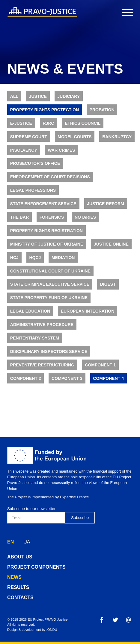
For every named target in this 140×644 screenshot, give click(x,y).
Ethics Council (83, 123)
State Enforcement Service (43, 204)
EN (10, 542)
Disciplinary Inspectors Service (49, 351)
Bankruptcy (117, 137)
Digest (108, 284)
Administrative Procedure (42, 325)
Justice (38, 96)
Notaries (85, 217)
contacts (20, 597)
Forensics (52, 217)
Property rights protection (45, 110)
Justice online (111, 244)
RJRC (49, 123)
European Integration (88, 311)
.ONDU (52, 630)
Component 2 (26, 378)
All (14, 96)
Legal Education (30, 311)
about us (20, 557)
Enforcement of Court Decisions (50, 177)
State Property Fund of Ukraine (49, 298)
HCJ (14, 258)
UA (27, 542)
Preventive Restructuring (42, 365)
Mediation (63, 258)
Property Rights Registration (46, 231)
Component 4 (108, 378)
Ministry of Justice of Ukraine (47, 244)
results (18, 587)
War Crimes (61, 150)
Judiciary (69, 96)
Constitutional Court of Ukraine (50, 271)
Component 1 (100, 365)
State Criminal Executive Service (50, 284)
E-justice (21, 123)
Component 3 (67, 378)
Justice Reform (106, 204)
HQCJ (35, 258)
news (14, 577)
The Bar (19, 217)
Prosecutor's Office (35, 163)
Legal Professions (33, 190)
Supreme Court (29, 137)
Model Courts (74, 137)
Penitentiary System (35, 338)
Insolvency (24, 150)
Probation (102, 110)
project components (36, 567)
